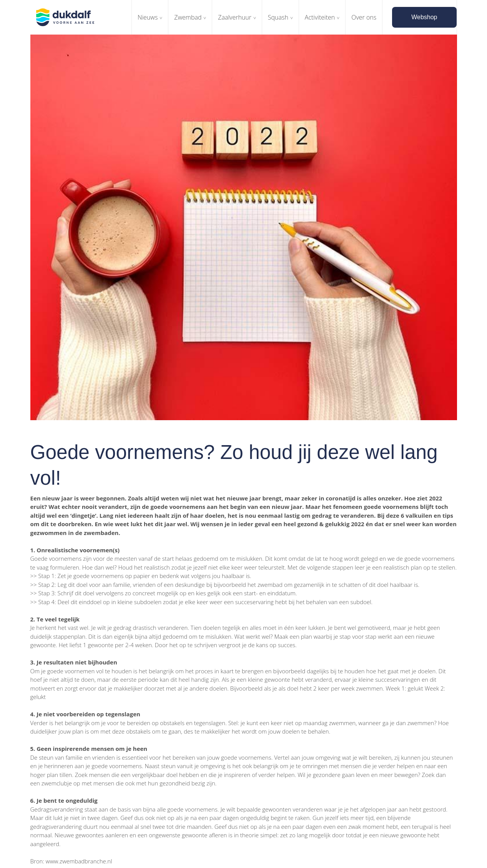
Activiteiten (320, 17)
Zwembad (188, 17)
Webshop (424, 17)
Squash (278, 17)
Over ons (364, 17)
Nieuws (148, 17)
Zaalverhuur (235, 17)
